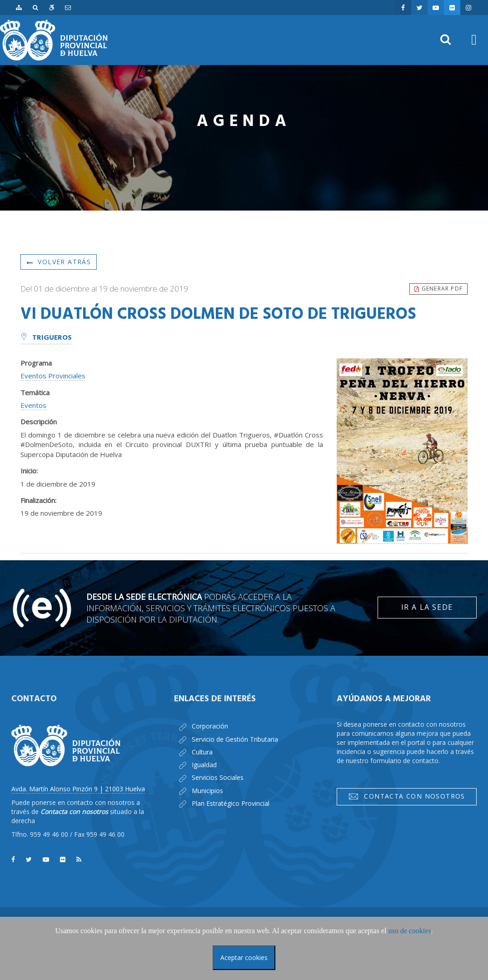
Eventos (33, 405)
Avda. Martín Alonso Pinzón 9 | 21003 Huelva (78, 789)
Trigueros (46, 338)
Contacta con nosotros (407, 796)
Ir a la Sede (427, 607)
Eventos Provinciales (53, 376)
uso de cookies (409, 931)
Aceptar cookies (244, 957)
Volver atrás (59, 262)
